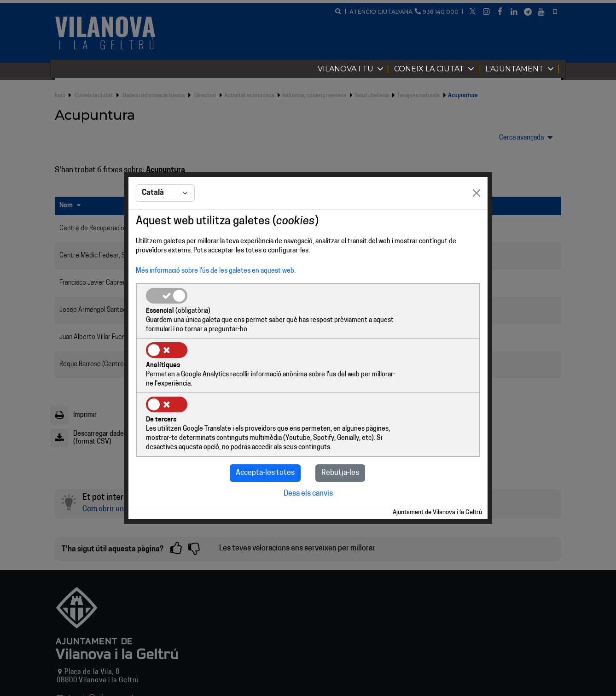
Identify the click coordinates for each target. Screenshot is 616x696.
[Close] (477, 222)
